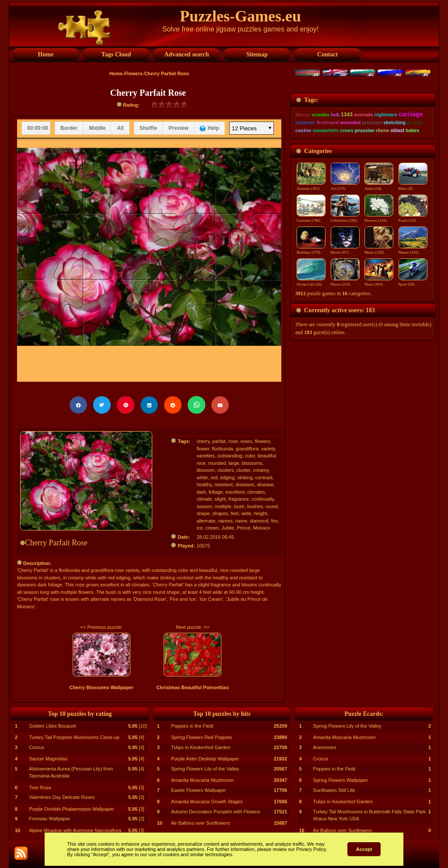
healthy (204, 485)
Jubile (228, 528)
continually (263, 499)
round (272, 506)
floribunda (222, 449)
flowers (263, 441)
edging (227, 478)
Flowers (133, 73)
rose (233, 441)
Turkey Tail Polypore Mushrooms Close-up (74, 737)
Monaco (262, 528)
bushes (255, 506)
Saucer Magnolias (48, 759)
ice (199, 528)
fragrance (238, 499)
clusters (226, 470)
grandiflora (247, 449)
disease (265, 485)
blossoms (252, 463)
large (234, 463)
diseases (245, 485)
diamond (259, 521)
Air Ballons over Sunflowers (201, 823)
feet (234, 513)
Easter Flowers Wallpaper (199, 790)
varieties (205, 456)
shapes (220, 513)
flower (203, 449)
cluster (244, 470)
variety (268, 449)
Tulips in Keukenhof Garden (201, 747)
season (204, 506)
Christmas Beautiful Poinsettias (192, 687)
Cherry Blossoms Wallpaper (101, 687)
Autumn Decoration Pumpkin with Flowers (216, 812)
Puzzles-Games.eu (240, 16)
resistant (224, 485)
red (214, 478)
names (225, 521)
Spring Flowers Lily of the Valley (205, 769)
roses (247, 441)
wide (247, 513)
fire (275, 521)
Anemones (325, 747)
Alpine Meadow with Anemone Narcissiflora (75, 830)
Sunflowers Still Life (334, 790)
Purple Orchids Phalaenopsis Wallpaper (71, 809)
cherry (203, 441)
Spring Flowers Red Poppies (201, 737)
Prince (243, 528)
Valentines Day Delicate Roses (62, 797)
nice (201, 463)
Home (116, 73)
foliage (216, 492)
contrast (264, 478)
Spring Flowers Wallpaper (341, 780)
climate (204, 499)
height (260, 513)
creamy (261, 470)
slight (220, 499)
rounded (217, 463)
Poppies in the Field (192, 726)
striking (245, 478)
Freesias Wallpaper (49, 819)
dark (201, 492)
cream (212, 528)
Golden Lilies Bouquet (52, 726)
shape (203, 513)
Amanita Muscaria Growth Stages (207, 802)
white (202, 478)
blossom (205, 470)
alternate (206, 521)
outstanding (230, 456)
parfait (219, 441)
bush (239, 506)
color (250, 456)
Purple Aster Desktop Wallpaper (205, 759)
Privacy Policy (311, 849)
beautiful (267, 456)
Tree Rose (40, 788)
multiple (223, 506)
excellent (235, 492)
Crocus (37, 747)
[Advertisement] (363, 147)
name (241, 521)
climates (256, 492)
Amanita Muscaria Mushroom (202, 780)
